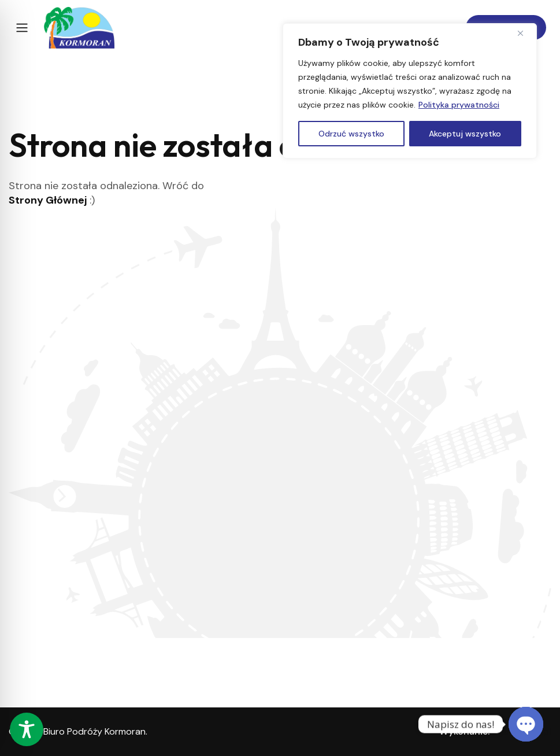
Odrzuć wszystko (351, 134)
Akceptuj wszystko (465, 134)
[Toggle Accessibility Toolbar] (27, 729)
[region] (410, 91)
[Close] (525, 33)
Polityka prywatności (459, 105)
